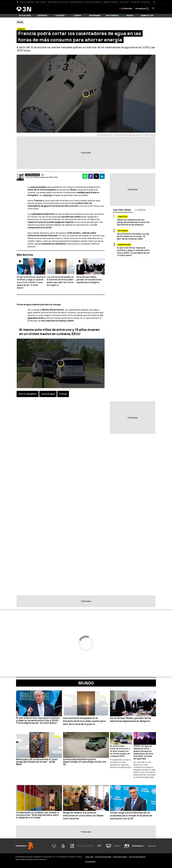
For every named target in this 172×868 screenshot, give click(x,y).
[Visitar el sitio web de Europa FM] (118, 846)
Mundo (86, 683)
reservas (48, 195)
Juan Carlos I (124, 2)
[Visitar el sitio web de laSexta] (63, 846)
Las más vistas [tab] (122, 210)
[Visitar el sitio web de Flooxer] (152, 846)
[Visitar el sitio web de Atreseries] (99, 846)
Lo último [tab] (140, 210)
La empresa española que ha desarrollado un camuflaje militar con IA (85, 762)
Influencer (123, 231)
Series (130, 16)
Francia (63, 394)
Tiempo (77, 16)
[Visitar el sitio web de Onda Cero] (109, 846)
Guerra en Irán (124, 245)
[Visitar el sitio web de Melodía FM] (127, 846)
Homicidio (122, 217)
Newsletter (147, 16)
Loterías (60, 16)
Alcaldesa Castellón (77, 2)
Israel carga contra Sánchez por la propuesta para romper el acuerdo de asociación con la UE (131, 816)
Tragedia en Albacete (111, 2)
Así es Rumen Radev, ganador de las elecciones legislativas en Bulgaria (131, 720)
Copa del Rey (135, 2)
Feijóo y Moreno (41, 2)
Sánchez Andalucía (27, 2)
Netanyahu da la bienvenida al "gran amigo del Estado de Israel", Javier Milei (37, 762)
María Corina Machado (93, 2)
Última (127, 9)
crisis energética (38, 187)
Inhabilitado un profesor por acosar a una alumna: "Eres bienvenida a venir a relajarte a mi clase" (37, 815)
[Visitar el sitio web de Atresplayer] (139, 846)
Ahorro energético (28, 394)
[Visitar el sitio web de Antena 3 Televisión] (54, 846)
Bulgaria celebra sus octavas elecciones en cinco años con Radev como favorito (83, 816)
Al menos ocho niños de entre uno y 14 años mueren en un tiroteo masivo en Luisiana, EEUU (59, 332)
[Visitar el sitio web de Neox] (72, 846)
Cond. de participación (137, 857)
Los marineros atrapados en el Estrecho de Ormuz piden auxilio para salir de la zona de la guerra (84, 721)
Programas (95, 16)
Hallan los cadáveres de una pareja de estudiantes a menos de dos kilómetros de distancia (133, 222)
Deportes (42, 16)
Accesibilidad (90, 862)
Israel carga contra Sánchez (58, 2)
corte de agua (48, 394)
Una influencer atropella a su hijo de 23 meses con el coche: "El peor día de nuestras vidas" (133, 236)
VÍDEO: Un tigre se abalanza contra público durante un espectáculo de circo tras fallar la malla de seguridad (143, 752)
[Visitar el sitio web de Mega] (90, 846)
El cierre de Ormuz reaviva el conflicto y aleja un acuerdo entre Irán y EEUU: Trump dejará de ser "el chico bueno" (133, 252)
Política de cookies (120, 857)
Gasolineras (145, 2)
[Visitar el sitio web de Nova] (81, 846)
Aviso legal (89, 857)
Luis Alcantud (32, 175)
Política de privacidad (103, 857)
